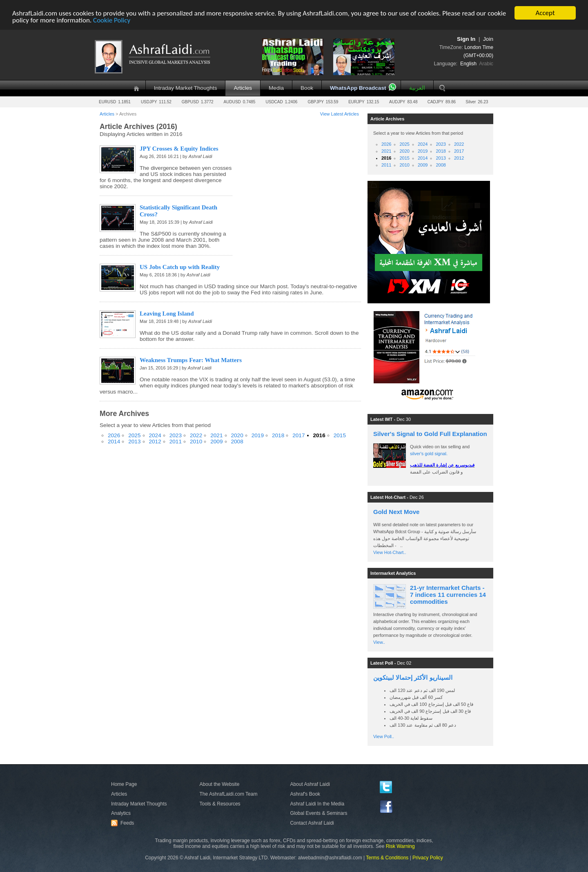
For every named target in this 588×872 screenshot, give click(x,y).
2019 (258, 435)
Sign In (466, 39)
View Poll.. (384, 736)
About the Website (220, 784)
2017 (298, 435)
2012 (155, 442)
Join (488, 39)
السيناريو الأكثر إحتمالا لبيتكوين (413, 677)
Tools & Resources (220, 804)
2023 (176, 435)
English (468, 64)
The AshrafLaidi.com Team (229, 794)
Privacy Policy (428, 858)
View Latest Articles (340, 114)
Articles (243, 88)
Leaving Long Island (167, 314)
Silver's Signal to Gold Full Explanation (430, 434)
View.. (379, 642)
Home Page (124, 784)
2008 (237, 442)
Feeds (124, 823)
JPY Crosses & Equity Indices (179, 149)
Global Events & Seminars (318, 813)
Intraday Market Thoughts (186, 88)
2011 (176, 442)
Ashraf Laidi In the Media (317, 804)
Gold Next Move (396, 512)
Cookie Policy (112, 20)
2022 (196, 435)
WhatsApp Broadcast (358, 88)
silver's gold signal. (429, 454)
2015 (340, 435)
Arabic (486, 64)
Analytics (121, 813)
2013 (134, 442)
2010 (196, 442)
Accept (545, 13)
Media (276, 88)
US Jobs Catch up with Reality (180, 267)
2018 (278, 435)
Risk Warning (400, 846)
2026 (114, 435)
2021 (216, 435)
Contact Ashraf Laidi (312, 823)
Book (307, 88)
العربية (417, 88)
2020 (237, 435)
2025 (134, 435)
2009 (216, 442)
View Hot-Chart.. (390, 552)
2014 (114, 442)
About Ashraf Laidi (310, 784)
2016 (319, 435)
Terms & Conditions (387, 858)
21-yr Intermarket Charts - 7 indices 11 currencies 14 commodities (448, 595)
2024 (155, 435)
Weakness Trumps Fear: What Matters (191, 360)
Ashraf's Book (305, 794)
